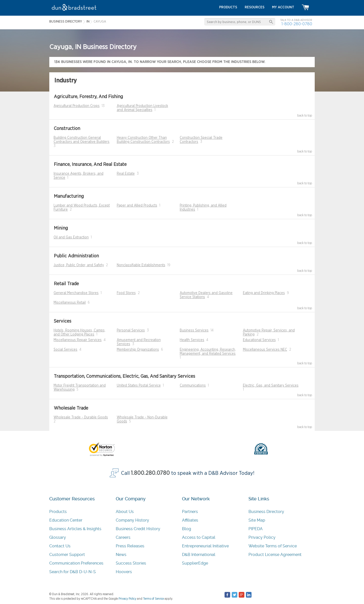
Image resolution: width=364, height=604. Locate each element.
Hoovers (124, 572)
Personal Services (131, 330)
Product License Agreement (275, 555)
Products (58, 512)
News (121, 555)
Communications (193, 386)
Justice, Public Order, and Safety (79, 265)
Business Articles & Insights (75, 529)
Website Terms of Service (273, 546)
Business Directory (266, 512)
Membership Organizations (138, 350)
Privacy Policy (262, 537)
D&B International (199, 555)
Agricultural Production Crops (77, 106)
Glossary (58, 537)
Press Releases (130, 546)
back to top (305, 116)
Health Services (192, 340)
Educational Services (259, 340)
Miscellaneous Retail (70, 303)
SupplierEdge (195, 563)
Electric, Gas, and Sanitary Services (271, 386)
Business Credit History (138, 529)
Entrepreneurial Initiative (205, 546)
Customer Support (67, 555)
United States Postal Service (139, 386)
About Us (125, 512)
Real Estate (126, 174)
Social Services (65, 350)
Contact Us (60, 546)
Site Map (257, 520)
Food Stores (126, 293)
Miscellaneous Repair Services (78, 340)
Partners (190, 512)
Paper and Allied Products (137, 206)
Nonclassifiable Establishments (141, 265)
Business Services (194, 330)
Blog (187, 529)
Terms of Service (153, 599)
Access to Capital (199, 537)
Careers (123, 537)
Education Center (66, 520)
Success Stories (131, 563)
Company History (132, 520)
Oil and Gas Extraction (71, 237)
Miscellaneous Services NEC (265, 350)
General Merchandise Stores (76, 293)
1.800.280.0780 (150, 473)
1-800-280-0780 (297, 24)
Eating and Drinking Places (264, 293)
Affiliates (190, 520)
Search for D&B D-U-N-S (73, 572)
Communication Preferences (76, 563)
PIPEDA (256, 529)
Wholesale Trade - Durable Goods (81, 417)
